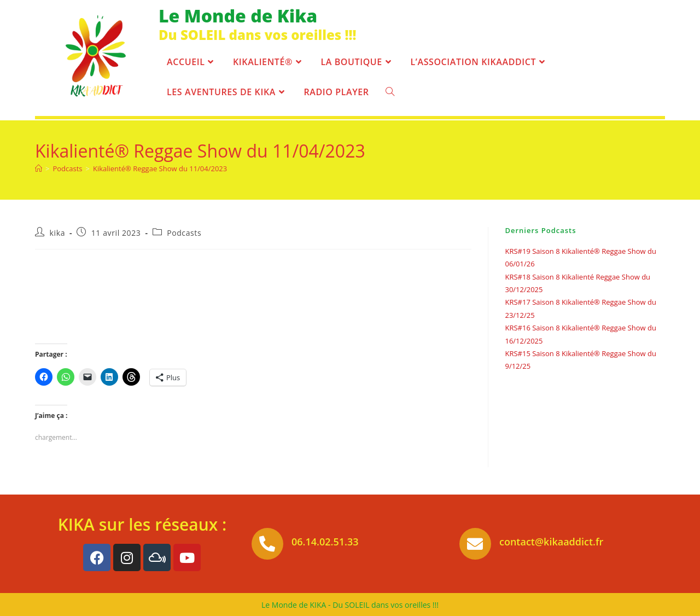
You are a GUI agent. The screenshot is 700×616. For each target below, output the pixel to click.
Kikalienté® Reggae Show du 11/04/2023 (160, 168)
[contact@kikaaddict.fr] (475, 544)
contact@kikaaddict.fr (551, 542)
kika (57, 233)
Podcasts (184, 233)
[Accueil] (39, 168)
